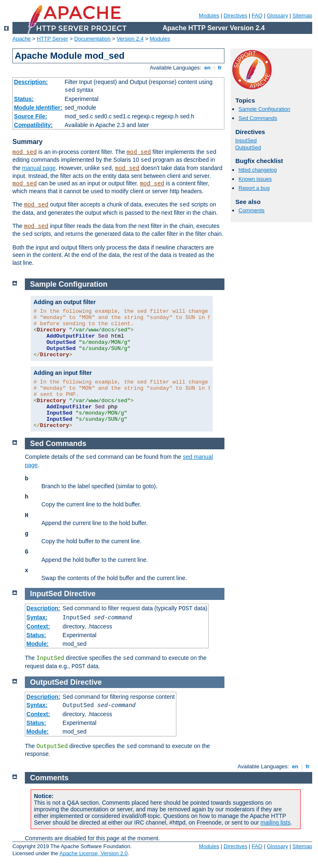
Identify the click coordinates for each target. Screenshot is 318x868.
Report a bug (254, 188)
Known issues (255, 179)
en (207, 68)
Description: (31, 82)
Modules (209, 16)
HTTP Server (53, 39)
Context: (38, 626)
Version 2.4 (130, 39)
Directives (235, 16)
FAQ (257, 16)
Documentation (92, 39)
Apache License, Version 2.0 (93, 853)
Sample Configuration (264, 109)
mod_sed (25, 152)
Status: (24, 99)
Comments (252, 210)
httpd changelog (258, 170)
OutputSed (248, 147)
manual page (39, 168)
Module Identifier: (38, 108)
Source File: (31, 116)
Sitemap (302, 16)
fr (220, 68)
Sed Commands (258, 118)
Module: (38, 644)
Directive (80, 594)
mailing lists (275, 822)
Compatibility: (33, 125)
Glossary (277, 16)
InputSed (246, 140)
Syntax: (37, 617)
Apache (22, 39)
